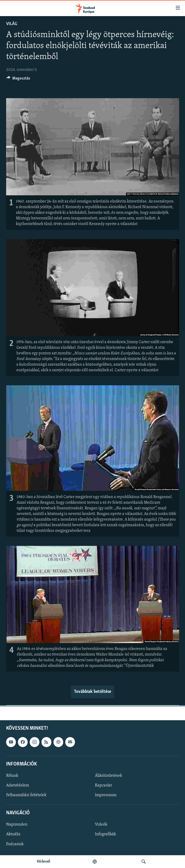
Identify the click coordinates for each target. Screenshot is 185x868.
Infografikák (105, 834)
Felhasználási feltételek (26, 795)
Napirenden (17, 825)
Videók (101, 825)
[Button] (18, 80)
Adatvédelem (18, 785)
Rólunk (12, 776)
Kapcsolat (103, 785)
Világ (12, 24)
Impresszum (106, 795)
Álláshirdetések (108, 776)
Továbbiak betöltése (92, 692)
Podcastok (15, 844)
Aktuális (13, 834)
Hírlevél (43, 862)
